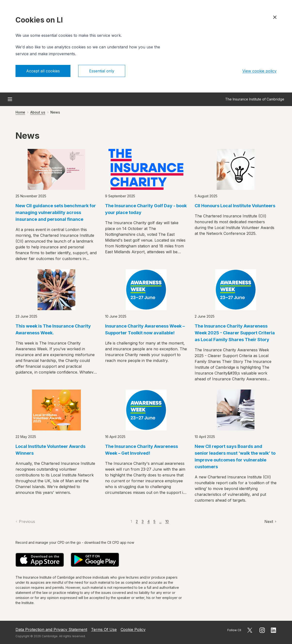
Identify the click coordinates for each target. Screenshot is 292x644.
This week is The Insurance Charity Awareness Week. (53, 329)
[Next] (270, 521)
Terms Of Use (104, 629)
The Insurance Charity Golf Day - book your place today (146, 209)
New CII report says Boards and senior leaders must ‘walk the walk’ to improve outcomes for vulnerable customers (235, 456)
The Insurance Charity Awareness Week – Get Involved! (142, 450)
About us (38, 112)
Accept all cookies (43, 71)
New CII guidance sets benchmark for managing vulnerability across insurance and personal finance (56, 212)
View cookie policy (259, 71)
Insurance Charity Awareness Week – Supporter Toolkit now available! (145, 329)
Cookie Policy (133, 629)
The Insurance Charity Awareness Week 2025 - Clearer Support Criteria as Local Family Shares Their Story (235, 333)
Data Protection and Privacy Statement (51, 629)
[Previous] (25, 521)
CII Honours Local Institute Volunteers (235, 206)
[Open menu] (10, 99)
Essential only (102, 71)
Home (20, 112)
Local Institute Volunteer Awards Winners (50, 450)
